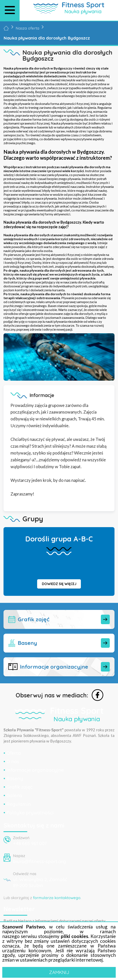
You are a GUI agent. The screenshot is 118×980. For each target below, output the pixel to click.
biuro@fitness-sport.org (40, 861)
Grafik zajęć (19, 787)
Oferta (14, 753)
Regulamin (19, 804)
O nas (13, 761)
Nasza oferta (28, 28)
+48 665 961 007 (30, 843)
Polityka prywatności (30, 813)
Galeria (14, 795)
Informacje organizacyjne (35, 770)
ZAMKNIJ (59, 972)
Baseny (15, 778)
